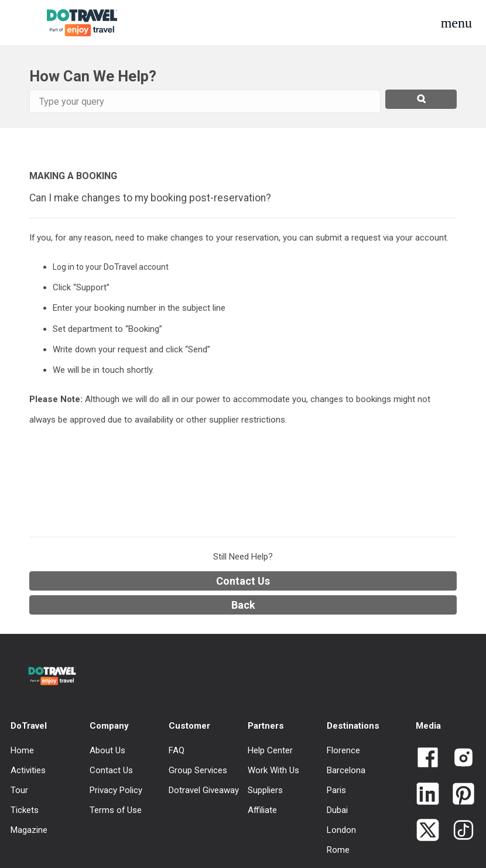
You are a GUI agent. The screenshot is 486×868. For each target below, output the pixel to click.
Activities (28, 770)
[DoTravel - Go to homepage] (73, 23)
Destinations (353, 726)
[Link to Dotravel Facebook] (428, 759)
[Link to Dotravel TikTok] (459, 831)
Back (243, 605)
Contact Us (243, 581)
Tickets (25, 810)
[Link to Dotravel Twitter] (428, 831)
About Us (107, 750)
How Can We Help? (93, 76)
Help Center (270, 750)
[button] (456, 23)
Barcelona (346, 770)
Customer (189, 726)
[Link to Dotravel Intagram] (459, 759)
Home (22, 750)
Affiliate (262, 810)
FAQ (177, 750)
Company (109, 726)
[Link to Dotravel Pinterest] (459, 795)
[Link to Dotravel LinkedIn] (428, 795)
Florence (343, 750)
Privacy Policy (116, 790)
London (341, 830)
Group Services (198, 770)
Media (428, 726)
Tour (19, 790)
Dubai (337, 810)
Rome (338, 850)
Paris (336, 790)
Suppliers (265, 790)
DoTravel (29, 726)
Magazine (29, 830)
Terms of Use (116, 810)
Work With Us (273, 770)
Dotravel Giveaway (204, 790)
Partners (266, 726)
